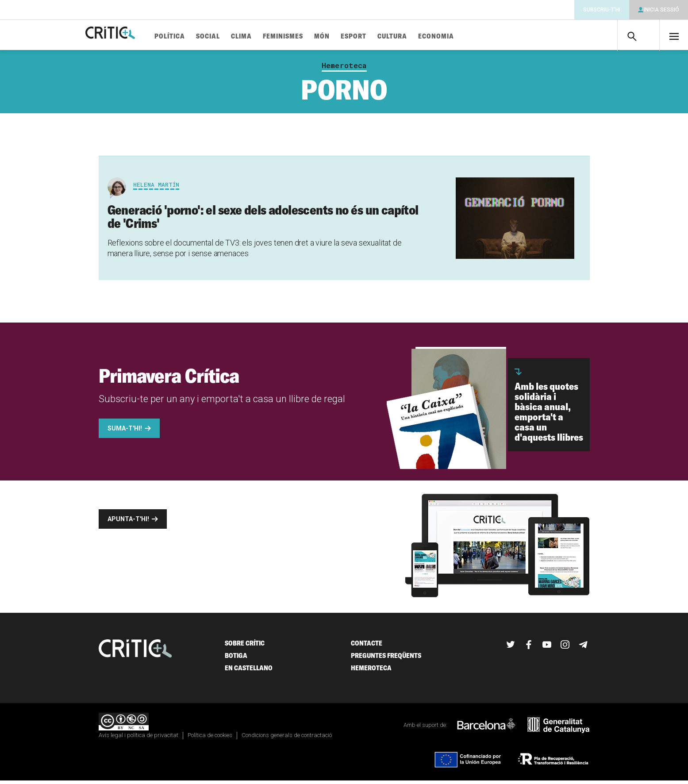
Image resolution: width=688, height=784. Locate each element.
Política (197, 37)
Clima (268, 37)
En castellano (249, 671)
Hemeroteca (344, 69)
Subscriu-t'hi (602, 10)
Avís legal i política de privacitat (138, 739)
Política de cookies (210, 739)
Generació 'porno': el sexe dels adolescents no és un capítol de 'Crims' (263, 220)
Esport (381, 37)
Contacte (367, 647)
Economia (463, 37)
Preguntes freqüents (386, 659)
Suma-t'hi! (125, 432)
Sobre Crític (245, 647)
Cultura (419, 37)
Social (235, 37)
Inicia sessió (661, 10)
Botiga (236, 659)
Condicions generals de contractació (287, 739)
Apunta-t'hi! (128, 523)
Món (349, 37)
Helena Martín (156, 188)
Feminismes (310, 37)
